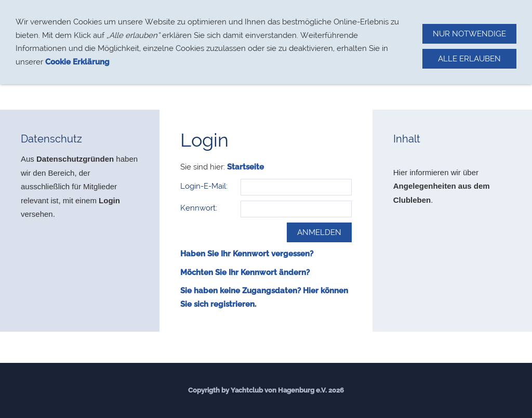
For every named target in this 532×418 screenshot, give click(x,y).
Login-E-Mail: (204, 186)
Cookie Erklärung (77, 62)
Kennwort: (199, 208)
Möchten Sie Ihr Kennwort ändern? (245, 272)
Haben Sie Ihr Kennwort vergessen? (247, 254)
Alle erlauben (469, 59)
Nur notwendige (469, 34)
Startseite (245, 167)
